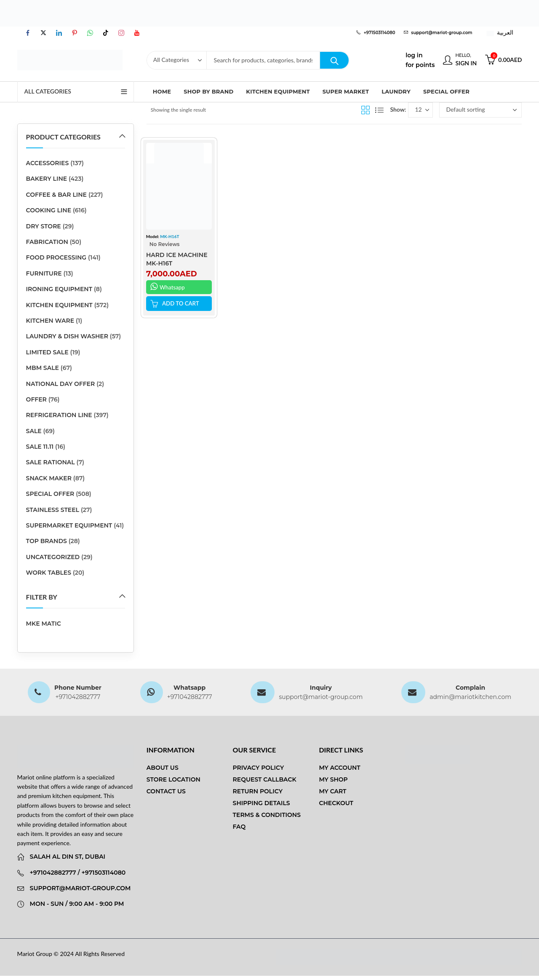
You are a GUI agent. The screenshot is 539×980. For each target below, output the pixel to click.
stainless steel (53, 510)
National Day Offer (61, 384)
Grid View (366, 110)
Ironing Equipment (59, 289)
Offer (36, 399)
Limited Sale (47, 352)
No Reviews (165, 244)
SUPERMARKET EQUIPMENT (69, 525)
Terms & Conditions (267, 815)
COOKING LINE (49, 210)
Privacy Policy (259, 768)
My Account (339, 768)
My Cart (332, 791)
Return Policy (258, 791)
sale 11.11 (40, 447)
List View (379, 110)
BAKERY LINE (47, 179)
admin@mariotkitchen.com (470, 697)
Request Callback (265, 779)
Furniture (44, 273)
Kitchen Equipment (59, 305)
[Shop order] (480, 110)
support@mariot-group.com (321, 697)
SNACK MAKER (49, 478)
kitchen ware (50, 321)
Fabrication (47, 242)
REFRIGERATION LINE (59, 415)
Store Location (173, 779)
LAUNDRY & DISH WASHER (67, 336)
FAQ (239, 827)
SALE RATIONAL (51, 462)
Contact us (166, 791)
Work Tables (49, 573)
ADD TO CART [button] (182, 303)
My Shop (333, 779)
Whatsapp (168, 287)
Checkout (336, 803)
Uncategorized (53, 557)
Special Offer (50, 494)
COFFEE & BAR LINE (56, 195)
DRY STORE (44, 226)
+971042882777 (78, 697)
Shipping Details (261, 803)
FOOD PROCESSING (56, 257)
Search (334, 60)
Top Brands (47, 541)
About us (163, 768)
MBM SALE (43, 368)
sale (34, 431)
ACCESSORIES (48, 163)
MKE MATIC (44, 624)
